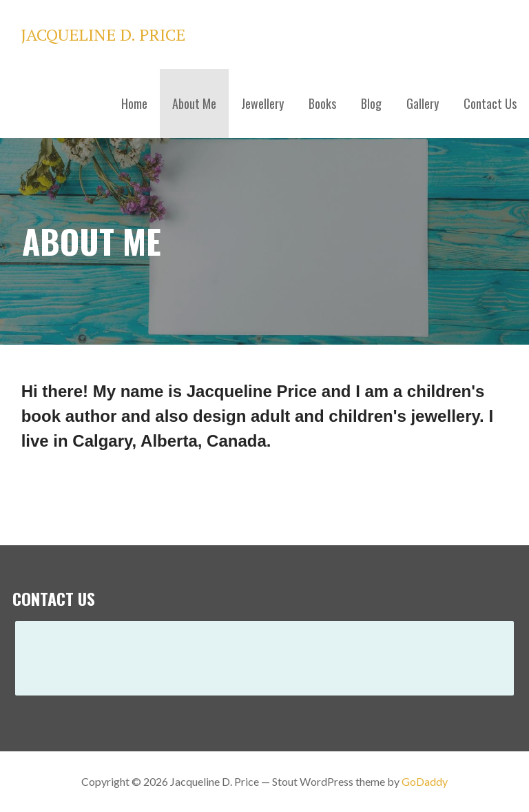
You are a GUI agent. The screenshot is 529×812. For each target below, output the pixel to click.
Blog (371, 103)
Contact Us (490, 103)
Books (322, 103)
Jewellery (262, 103)
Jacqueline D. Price (103, 34)
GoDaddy (425, 781)
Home (134, 103)
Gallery (423, 103)
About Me (194, 103)
